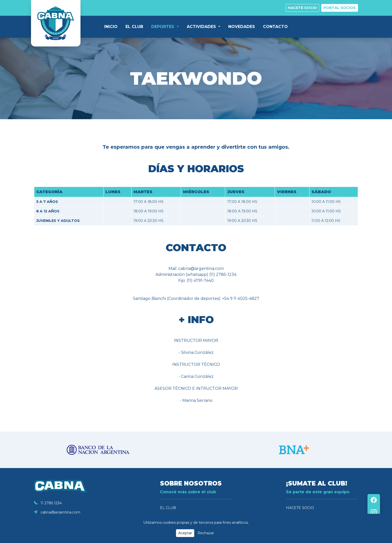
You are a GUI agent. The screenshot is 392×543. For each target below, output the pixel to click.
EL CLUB (134, 27)
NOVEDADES (242, 27)
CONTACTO (275, 27)
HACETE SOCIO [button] (302, 8)
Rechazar (206, 533)
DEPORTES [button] (163, 27)
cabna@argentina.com (57, 512)
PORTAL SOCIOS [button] (340, 8)
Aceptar (185, 533)
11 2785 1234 (48, 503)
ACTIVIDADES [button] (202, 27)
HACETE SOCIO (300, 508)
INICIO (111, 27)
